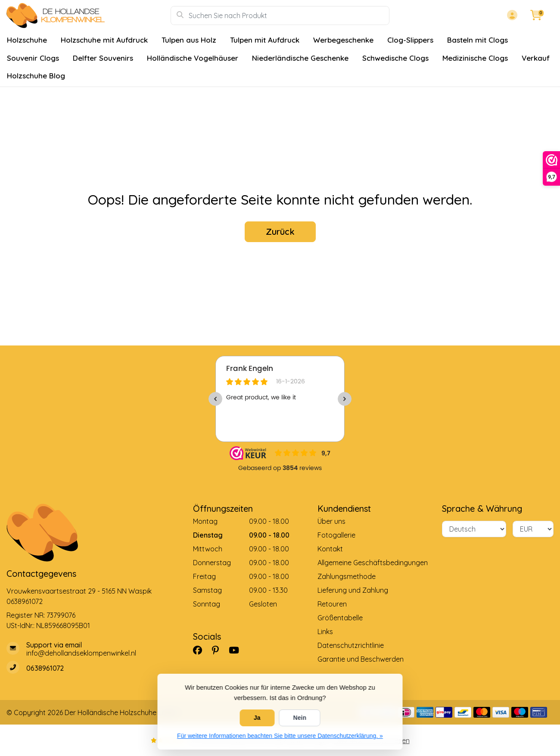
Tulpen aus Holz (189, 40)
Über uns (331, 521)
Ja (257, 718)
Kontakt (330, 549)
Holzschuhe (27, 40)
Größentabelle (340, 618)
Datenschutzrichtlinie (351, 645)
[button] (511, 16)
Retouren (332, 604)
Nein (300, 718)
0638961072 (25, 601)
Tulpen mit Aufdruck (265, 40)
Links (325, 632)
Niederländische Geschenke (300, 58)
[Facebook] (201, 650)
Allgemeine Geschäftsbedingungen (373, 563)
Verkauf (536, 58)
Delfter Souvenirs (103, 58)
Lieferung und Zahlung (353, 590)
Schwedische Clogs (395, 58)
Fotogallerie (336, 535)
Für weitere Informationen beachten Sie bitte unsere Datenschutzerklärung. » (280, 736)
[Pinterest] (219, 650)
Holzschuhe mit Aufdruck (104, 40)
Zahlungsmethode (347, 576)
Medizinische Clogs (475, 58)
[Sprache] (474, 529)
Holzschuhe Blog (36, 76)
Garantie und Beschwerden (361, 659)
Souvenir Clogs (33, 58)
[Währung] (533, 529)
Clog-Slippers (410, 40)
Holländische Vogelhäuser (193, 58)
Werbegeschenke (343, 40)
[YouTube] (237, 650)
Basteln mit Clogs (478, 40)
